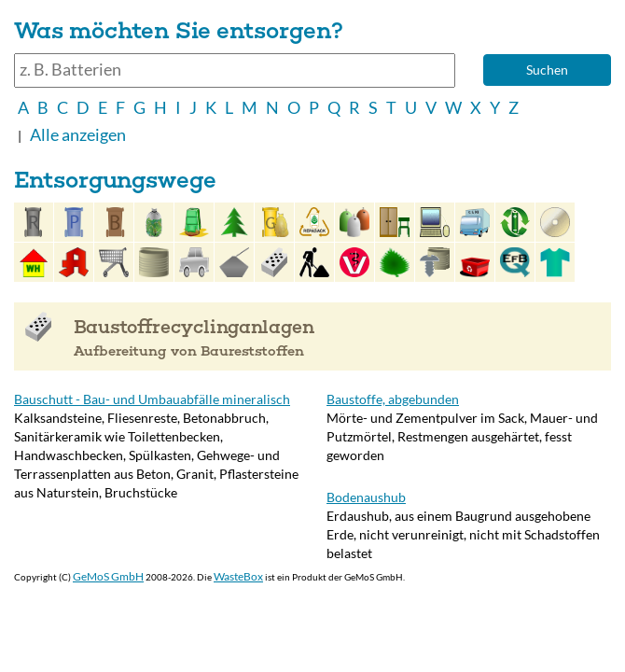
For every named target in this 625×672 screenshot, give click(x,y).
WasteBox (238, 576)
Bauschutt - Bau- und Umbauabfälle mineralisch (152, 399)
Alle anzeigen (78, 135)
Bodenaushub (366, 497)
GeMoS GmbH (108, 576)
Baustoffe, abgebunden (393, 399)
